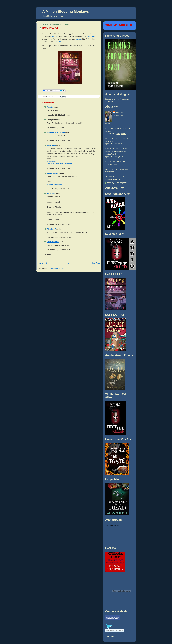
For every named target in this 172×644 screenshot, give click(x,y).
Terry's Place (52, 161)
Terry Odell (51, 145)
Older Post (96, 263)
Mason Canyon (53, 173)
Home (69, 263)
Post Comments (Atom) (57, 268)
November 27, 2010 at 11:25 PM (59, 250)
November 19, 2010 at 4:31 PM (59, 224)
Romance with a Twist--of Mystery (60, 164)
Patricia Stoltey (53, 242)
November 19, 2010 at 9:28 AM (59, 168)
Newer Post (42, 263)
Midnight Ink (121, 134)
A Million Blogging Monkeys (66, 11)
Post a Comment (47, 255)
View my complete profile (117, 183)
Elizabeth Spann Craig (56, 132)
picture (78, 39)
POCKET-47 (59, 42)
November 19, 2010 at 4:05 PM (59, 189)
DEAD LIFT (91, 36)
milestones (54, 36)
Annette (50, 107)
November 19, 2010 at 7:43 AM (59, 128)
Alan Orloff (51, 193)
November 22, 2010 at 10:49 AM (59, 237)
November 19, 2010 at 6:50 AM (59, 115)
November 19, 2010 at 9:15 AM (59, 140)
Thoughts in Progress (55, 184)
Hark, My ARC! (50, 28)
